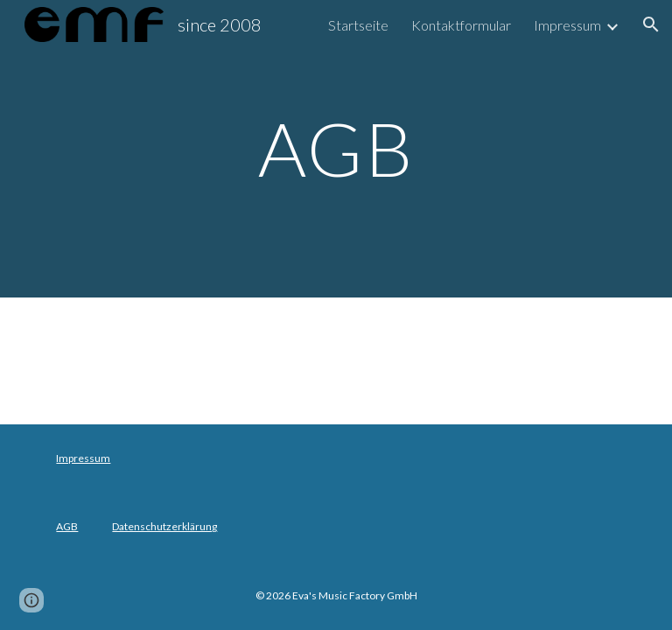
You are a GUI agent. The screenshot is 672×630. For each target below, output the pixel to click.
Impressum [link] (567, 25)
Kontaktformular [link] (461, 25)
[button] (651, 24)
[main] (336, 148)
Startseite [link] (358, 25)
